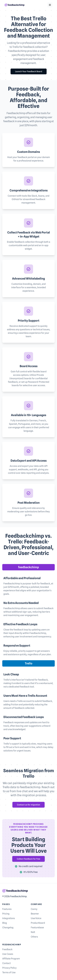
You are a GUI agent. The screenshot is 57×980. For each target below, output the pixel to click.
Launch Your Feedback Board (29, 71)
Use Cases (8, 954)
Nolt (33, 932)
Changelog (8, 928)
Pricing (6, 914)
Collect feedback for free (28, 859)
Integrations (9, 918)
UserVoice (36, 918)
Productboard (38, 923)
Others (34, 937)
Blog (5, 923)
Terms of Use (9, 972)
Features (7, 909)
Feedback (7, 949)
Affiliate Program (11, 959)
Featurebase (37, 928)
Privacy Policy (9, 968)
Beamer (35, 914)
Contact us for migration (28, 805)
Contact (6, 963)
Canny (34, 909)
